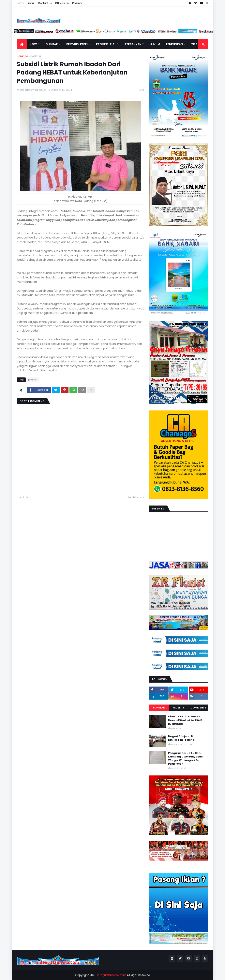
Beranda (22, 56)
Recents (179, 708)
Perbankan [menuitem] (133, 44)
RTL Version (62, 3)
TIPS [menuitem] (194, 44)
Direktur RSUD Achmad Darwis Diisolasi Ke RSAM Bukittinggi (185, 720)
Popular (159, 708)
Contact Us (45, 3)
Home (20, 3)
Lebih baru (25, 497)
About (31, 3)
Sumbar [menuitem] (52, 44)
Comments (198, 708)
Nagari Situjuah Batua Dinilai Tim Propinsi (184, 738)
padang (36, 56)
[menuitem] (22, 44)
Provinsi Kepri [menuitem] (77, 44)
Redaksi (77, 3)
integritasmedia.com (112, 975)
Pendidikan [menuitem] (174, 44)
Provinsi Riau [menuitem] (106, 44)
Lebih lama (135, 497)
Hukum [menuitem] (155, 44)
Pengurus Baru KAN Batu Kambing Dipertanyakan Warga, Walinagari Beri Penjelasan (185, 759)
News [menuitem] (34, 44)
